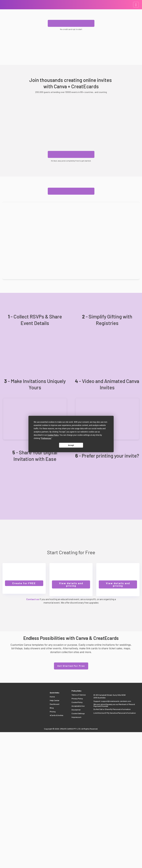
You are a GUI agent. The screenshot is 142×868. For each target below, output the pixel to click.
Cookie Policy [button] (53, 435)
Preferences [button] (46, 438)
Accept (71, 445)
